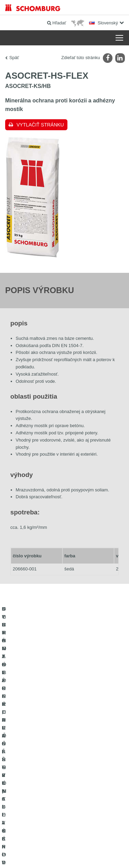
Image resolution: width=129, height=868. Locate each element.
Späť (14, 58)
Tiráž (41, 834)
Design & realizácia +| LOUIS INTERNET (64, 855)
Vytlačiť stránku (40, 125)
